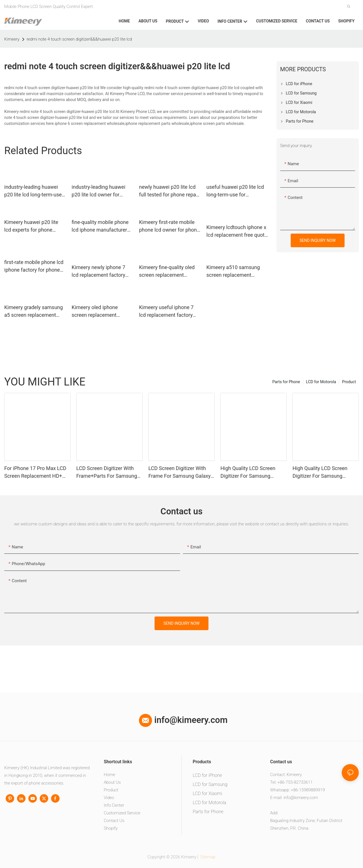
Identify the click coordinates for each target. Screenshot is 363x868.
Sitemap (208, 857)
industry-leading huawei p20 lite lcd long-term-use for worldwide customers (33, 191)
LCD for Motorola (321, 382)
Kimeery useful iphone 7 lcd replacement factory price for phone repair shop (169, 312)
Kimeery (12, 39)
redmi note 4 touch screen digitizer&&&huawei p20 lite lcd (79, 39)
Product (349, 382)
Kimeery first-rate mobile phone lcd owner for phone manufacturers (169, 226)
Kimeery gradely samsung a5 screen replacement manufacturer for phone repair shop (34, 312)
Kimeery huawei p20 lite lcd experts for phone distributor (31, 226)
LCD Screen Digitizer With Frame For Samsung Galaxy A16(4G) (179, 472)
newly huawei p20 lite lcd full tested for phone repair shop (169, 191)
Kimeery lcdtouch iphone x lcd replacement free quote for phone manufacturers (237, 231)
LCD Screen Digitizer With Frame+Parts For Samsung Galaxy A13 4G (107, 472)
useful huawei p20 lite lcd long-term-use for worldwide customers (235, 191)
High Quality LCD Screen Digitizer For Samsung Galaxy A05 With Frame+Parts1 (320, 472)
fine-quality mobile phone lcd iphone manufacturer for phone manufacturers (100, 226)
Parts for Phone (286, 382)
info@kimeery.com (183, 720)
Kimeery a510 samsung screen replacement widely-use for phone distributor (233, 271)
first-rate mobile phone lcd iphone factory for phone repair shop (34, 266)
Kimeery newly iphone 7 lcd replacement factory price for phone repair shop (102, 271)
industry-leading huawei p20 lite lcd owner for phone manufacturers (99, 191)
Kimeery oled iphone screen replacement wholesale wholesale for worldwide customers (99, 312)
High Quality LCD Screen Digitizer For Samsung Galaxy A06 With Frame (248, 472)
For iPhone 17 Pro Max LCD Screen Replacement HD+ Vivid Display (35, 472)
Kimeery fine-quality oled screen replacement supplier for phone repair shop (167, 271)
